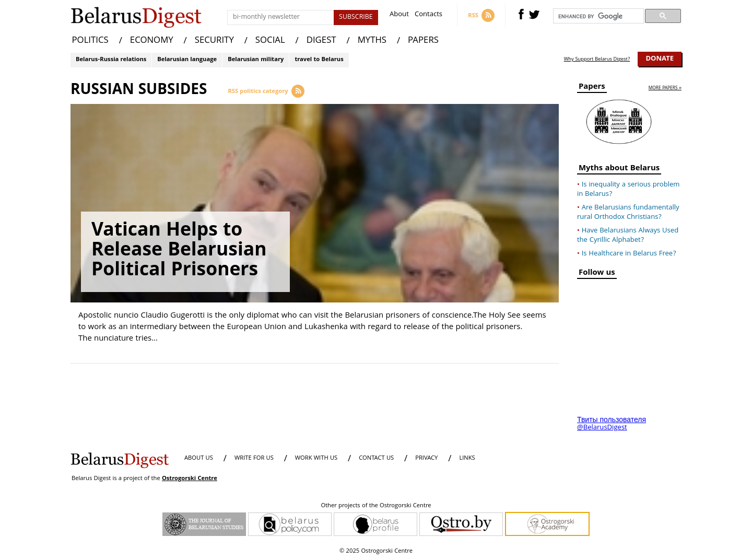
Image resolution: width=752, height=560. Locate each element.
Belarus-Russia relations (111, 60)
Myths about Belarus (619, 170)
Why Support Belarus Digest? (597, 60)
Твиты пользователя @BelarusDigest (612, 424)
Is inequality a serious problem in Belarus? (628, 190)
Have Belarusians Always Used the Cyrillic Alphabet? (628, 236)
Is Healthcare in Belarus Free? (629, 254)
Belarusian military (256, 60)
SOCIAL (270, 41)
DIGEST (321, 41)
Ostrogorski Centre (190, 479)
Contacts (428, 15)
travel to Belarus (319, 60)
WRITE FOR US (254, 458)
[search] (597, 16)
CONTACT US (376, 458)
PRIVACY (426, 458)
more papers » (665, 89)
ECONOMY (152, 41)
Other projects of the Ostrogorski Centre (376, 506)
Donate (660, 59)
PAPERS (423, 41)
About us (199, 458)
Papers (592, 88)
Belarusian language (187, 60)
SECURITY (214, 41)
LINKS (467, 458)
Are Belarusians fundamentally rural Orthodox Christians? (628, 213)
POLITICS (90, 41)
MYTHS (372, 41)
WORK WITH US (316, 458)
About (399, 15)
